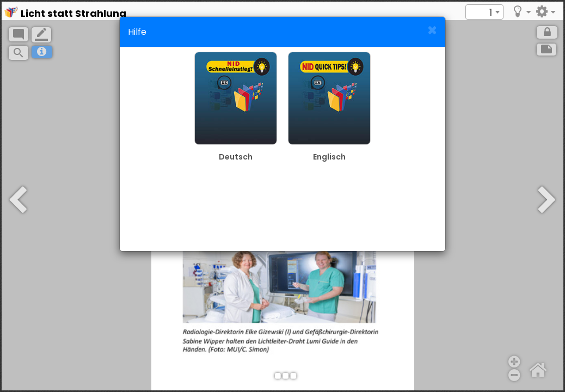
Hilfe (137, 32)
